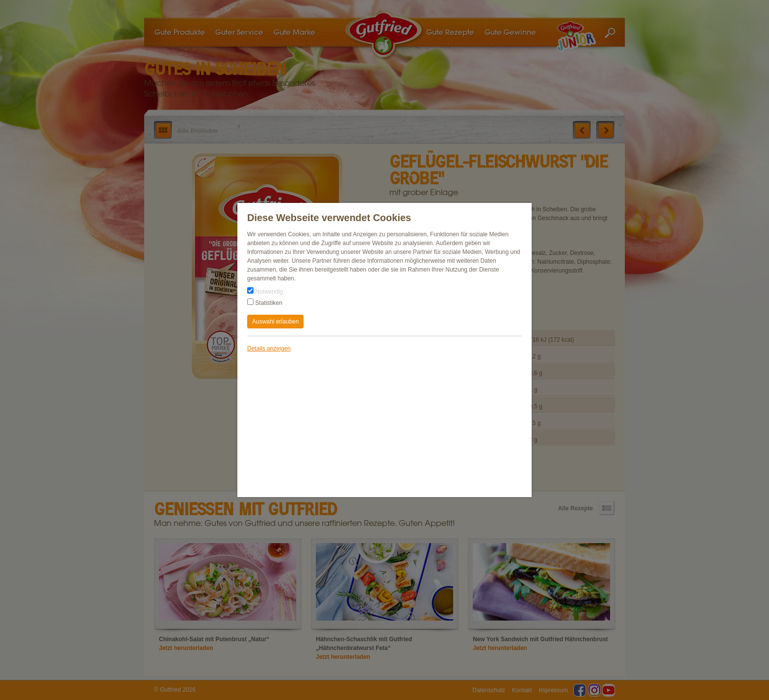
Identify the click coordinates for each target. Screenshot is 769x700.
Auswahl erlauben (275, 322)
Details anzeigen (269, 349)
